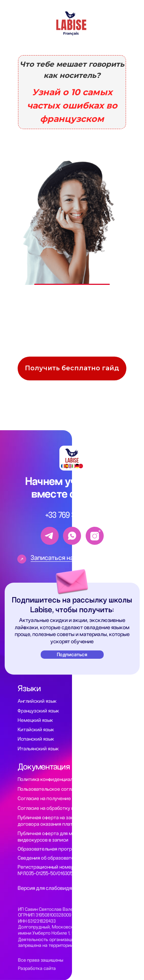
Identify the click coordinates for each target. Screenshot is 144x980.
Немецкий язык (35, 720)
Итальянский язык (38, 749)
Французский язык (38, 711)
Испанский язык (36, 739)
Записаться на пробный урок (73, 558)
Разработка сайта (37, 968)
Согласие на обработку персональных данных (69, 808)
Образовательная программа (51, 849)
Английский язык (37, 701)
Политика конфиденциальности (53, 779)
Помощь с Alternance (104, 756)
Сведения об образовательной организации (68, 858)
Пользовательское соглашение (53, 789)
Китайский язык (36, 730)
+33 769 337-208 (72, 515)
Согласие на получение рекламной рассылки (69, 798)
